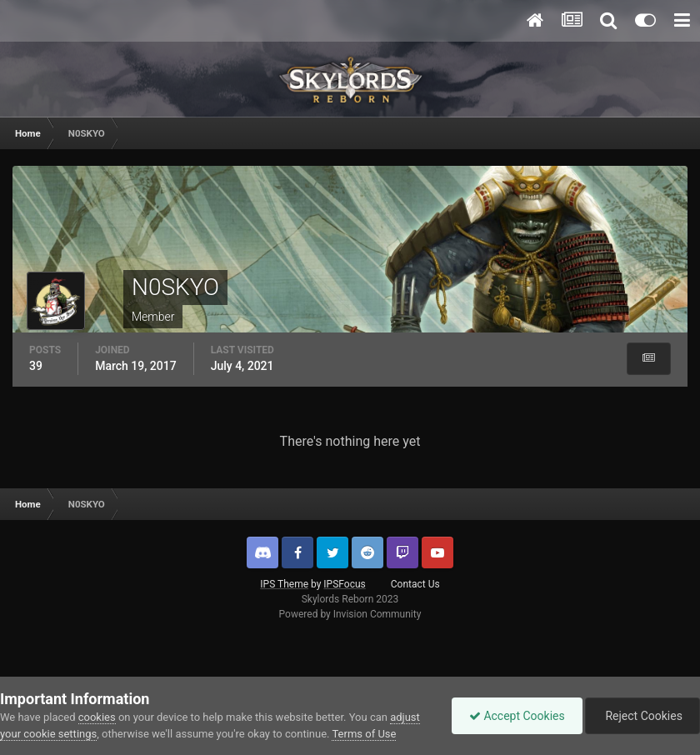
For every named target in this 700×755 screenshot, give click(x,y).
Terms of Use (364, 734)
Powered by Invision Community (350, 614)
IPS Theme (284, 584)
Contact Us (415, 584)
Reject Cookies (642, 716)
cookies (97, 717)
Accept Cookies (517, 716)
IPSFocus (344, 584)
